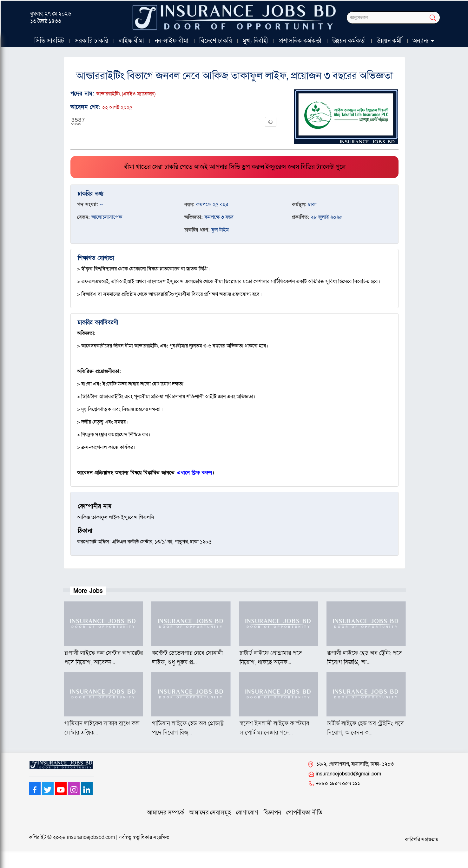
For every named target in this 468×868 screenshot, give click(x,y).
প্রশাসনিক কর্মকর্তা (300, 41)
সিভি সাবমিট (49, 41)
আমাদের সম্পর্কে (165, 813)
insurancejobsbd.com (91, 837)
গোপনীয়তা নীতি (304, 813)
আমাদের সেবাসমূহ (210, 813)
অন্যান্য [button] (421, 41)
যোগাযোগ (247, 813)
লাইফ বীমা (132, 41)
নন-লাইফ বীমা (172, 41)
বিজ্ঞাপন (272, 813)
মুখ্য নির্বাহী (255, 41)
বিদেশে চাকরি (216, 41)
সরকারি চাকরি (92, 41)
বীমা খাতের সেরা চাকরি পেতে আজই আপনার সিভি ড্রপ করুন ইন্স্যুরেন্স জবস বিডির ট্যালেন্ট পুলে (235, 167)
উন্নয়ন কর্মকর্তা (349, 41)
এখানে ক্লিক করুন (194, 473)
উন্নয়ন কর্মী (389, 41)
